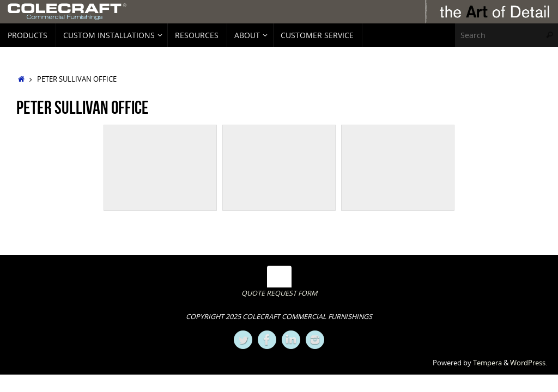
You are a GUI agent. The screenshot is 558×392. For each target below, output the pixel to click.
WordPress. (529, 363)
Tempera (487, 363)
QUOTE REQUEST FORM (279, 293)
